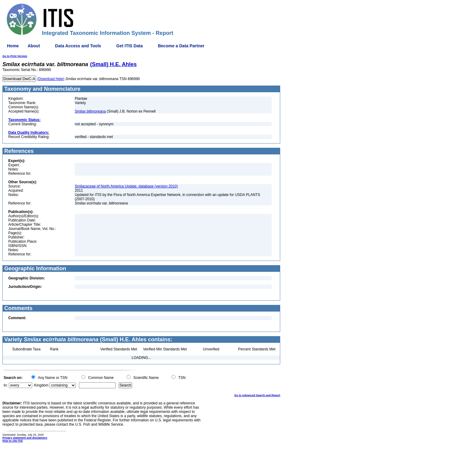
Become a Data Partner (181, 46)
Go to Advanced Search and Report (257, 395)
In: (6, 385)
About (34, 46)
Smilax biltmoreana (90, 111)
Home (13, 46)
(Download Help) (51, 79)
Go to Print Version (15, 56)
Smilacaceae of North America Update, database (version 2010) (126, 186)
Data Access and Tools (78, 46)
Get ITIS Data (129, 46)
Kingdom (41, 385)
